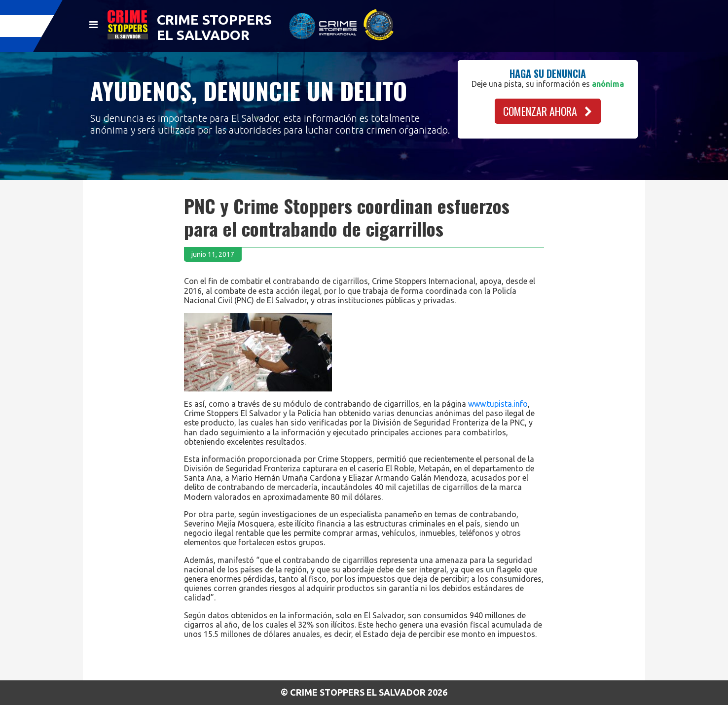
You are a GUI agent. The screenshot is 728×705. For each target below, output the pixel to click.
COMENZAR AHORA (548, 111)
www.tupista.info (498, 404)
